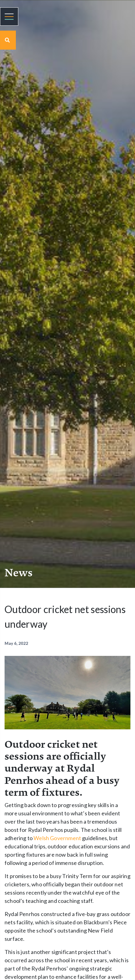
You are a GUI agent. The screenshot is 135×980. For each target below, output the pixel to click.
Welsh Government (57, 838)
